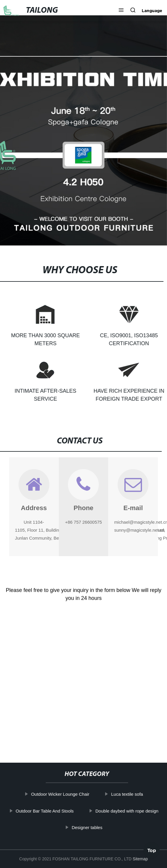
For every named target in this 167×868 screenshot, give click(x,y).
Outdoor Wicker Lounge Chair (64, 794)
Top (152, 850)
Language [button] (152, 11)
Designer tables (91, 827)
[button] (121, 11)
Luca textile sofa (131, 794)
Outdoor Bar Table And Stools (48, 811)
